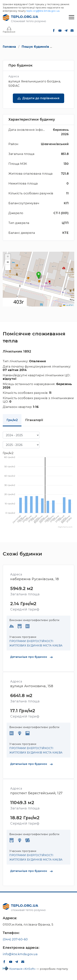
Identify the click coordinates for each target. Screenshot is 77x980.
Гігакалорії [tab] (34, 420)
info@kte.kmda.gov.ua (20, 954)
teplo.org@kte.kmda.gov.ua (43, 11)
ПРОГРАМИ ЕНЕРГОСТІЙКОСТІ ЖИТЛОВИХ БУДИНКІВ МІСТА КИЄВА (36, 643)
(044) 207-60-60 (15, 939)
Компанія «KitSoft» (23, 969)
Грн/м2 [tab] (12, 420)
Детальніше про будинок (31, 657)
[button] (39, 275)
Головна (9, 47)
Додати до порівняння (41, 98)
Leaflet (68, 305)
